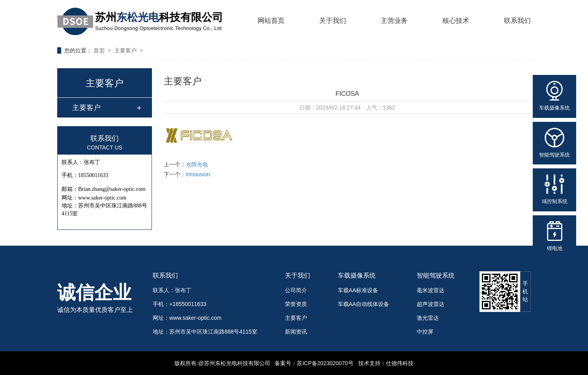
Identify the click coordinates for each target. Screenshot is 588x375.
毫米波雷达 (431, 290)
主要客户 (126, 50)
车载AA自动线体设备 (364, 304)
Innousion (198, 174)
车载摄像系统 (357, 275)
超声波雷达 (431, 304)
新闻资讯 (296, 332)
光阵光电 (197, 164)
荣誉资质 (296, 304)
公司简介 (296, 290)
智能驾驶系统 (436, 275)
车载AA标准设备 (358, 290)
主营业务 (394, 21)
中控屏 (425, 332)
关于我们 (333, 21)
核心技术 (456, 21)
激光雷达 (428, 318)
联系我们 (517, 21)
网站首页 (271, 21)
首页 (100, 50)
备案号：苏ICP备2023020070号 (314, 363)
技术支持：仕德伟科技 (386, 363)
